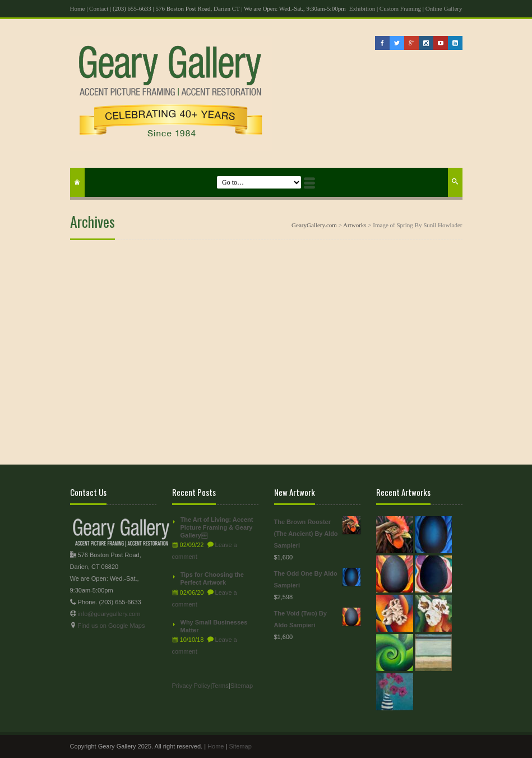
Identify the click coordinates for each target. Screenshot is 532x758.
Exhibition (362, 8)
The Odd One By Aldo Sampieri (317, 578)
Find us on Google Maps (112, 626)
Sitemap (242, 686)
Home (78, 8)
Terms (220, 686)
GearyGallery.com (314, 225)
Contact (99, 8)
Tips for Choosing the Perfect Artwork (212, 578)
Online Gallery (444, 8)
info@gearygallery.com (109, 614)
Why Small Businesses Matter (214, 626)
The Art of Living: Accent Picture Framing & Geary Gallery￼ (217, 527)
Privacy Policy (191, 686)
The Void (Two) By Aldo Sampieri (317, 618)
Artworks (355, 225)
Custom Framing (400, 8)
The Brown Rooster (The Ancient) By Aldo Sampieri (317, 532)
